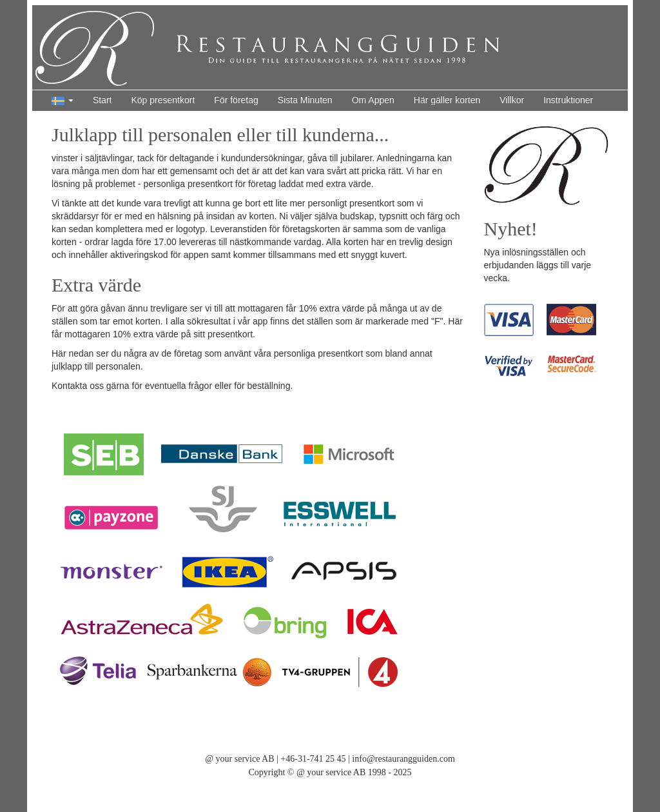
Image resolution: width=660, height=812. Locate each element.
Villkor (512, 100)
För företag (236, 100)
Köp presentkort (163, 100)
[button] (63, 101)
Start (102, 100)
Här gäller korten (447, 100)
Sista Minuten (305, 100)
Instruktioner (568, 100)
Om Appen (373, 100)
